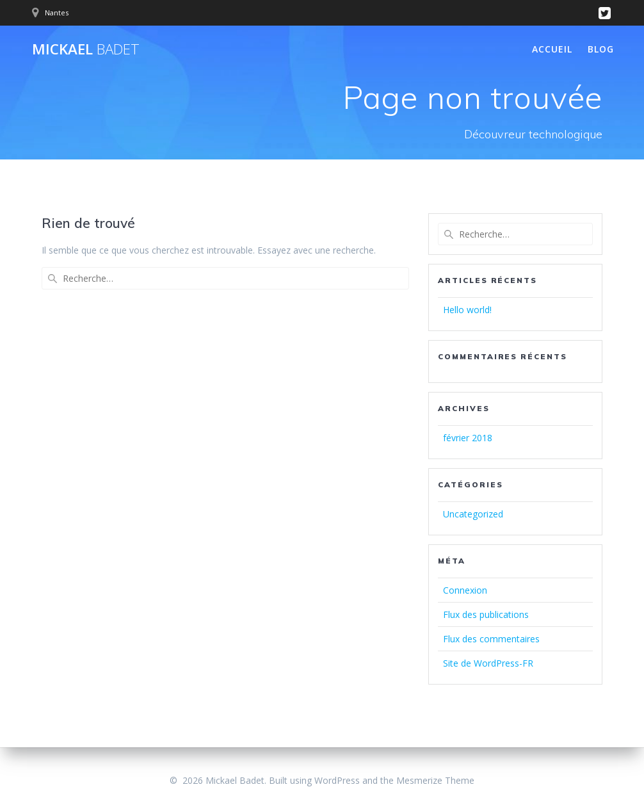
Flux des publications (486, 614)
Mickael (86, 49)
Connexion (465, 590)
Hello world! (467, 310)
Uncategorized (473, 514)
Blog (601, 49)
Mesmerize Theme (435, 780)
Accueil (552, 49)
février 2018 (468, 438)
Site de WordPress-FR (488, 663)
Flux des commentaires (491, 639)
